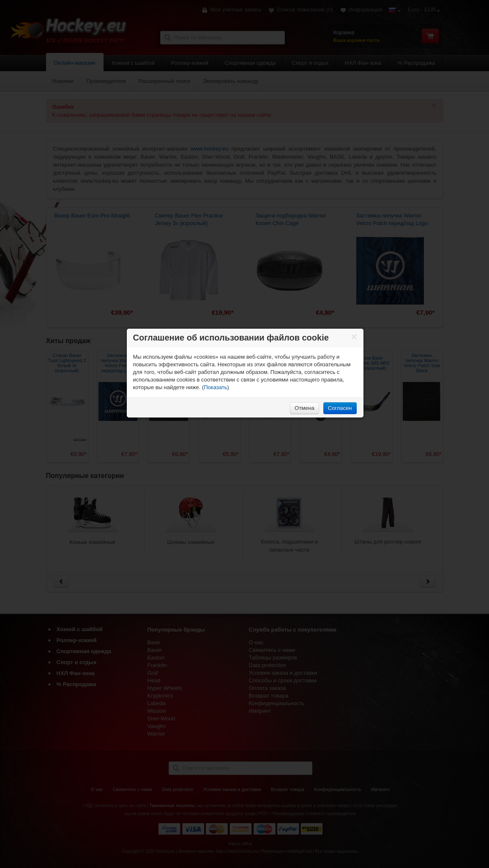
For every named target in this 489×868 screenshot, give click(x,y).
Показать (215, 387)
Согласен (340, 408)
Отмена (305, 408)
